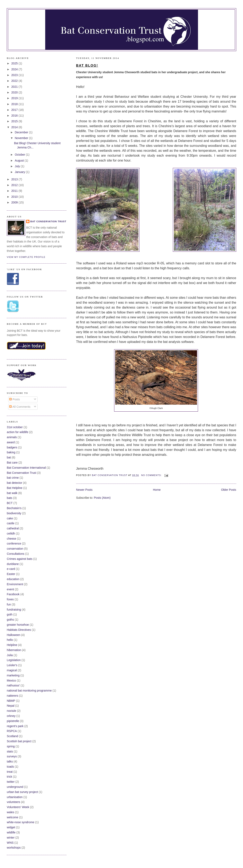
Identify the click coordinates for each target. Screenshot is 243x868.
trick (9, 777)
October (20, 155)
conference (14, 543)
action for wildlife (17, 432)
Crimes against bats (20, 559)
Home (157, 490)
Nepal (11, 706)
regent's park (15, 726)
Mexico (11, 680)
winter (11, 838)
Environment (15, 584)
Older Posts (229, 490)
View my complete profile (26, 257)
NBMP (11, 701)
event (10, 589)
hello (10, 640)
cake (10, 518)
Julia (10, 655)
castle (11, 523)
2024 (15, 69)
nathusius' (13, 685)
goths (10, 620)
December (22, 132)
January (20, 172)
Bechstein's (14, 508)
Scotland (12, 736)
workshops (14, 848)
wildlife (11, 832)
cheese (11, 539)
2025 (15, 63)
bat (9, 457)
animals (12, 437)
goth (10, 614)
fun (9, 604)
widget (11, 827)
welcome (12, 817)
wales (10, 812)
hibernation (14, 650)
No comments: (152, 475)
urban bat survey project (22, 792)
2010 (15, 197)
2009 (15, 202)
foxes (10, 599)
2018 (15, 104)
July (18, 166)
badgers (12, 447)
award (11, 442)
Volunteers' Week (18, 807)
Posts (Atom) (102, 498)
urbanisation (15, 797)
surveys (12, 756)
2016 (15, 116)
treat (10, 772)
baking (11, 452)
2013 (15, 179)
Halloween (13, 635)
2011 (15, 191)
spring (11, 746)
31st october (15, 427)
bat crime (13, 478)
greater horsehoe (18, 625)
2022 (15, 81)
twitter (11, 782)
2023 (15, 75)
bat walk (12, 493)
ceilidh (11, 533)
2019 (15, 98)
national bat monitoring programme (29, 691)
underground (15, 787)
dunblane (13, 564)
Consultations (16, 554)
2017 (15, 110)
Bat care (12, 463)
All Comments (20, 407)
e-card (11, 569)
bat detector (14, 483)
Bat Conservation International (26, 468)
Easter (11, 574)
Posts (14, 399)
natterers (12, 696)
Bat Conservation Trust (48, 221)
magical (12, 670)
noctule (11, 711)
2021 (15, 87)
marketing (13, 675)
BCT (10, 503)
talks (10, 761)
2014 (15, 127)
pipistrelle (13, 721)
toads (10, 767)
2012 (15, 185)
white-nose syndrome (21, 822)
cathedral (13, 528)
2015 (15, 121)
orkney (11, 716)
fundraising (14, 610)
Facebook (13, 594)
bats (10, 498)
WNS (10, 843)
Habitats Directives (19, 630)
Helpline (12, 645)
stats (10, 751)
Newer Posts (84, 490)
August (20, 161)
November (22, 138)
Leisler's (12, 665)
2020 (15, 92)
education (13, 579)
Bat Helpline (15, 488)
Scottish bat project (19, 741)
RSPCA (12, 731)
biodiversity (14, 513)
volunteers (13, 802)
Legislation (14, 660)
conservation (15, 549)
